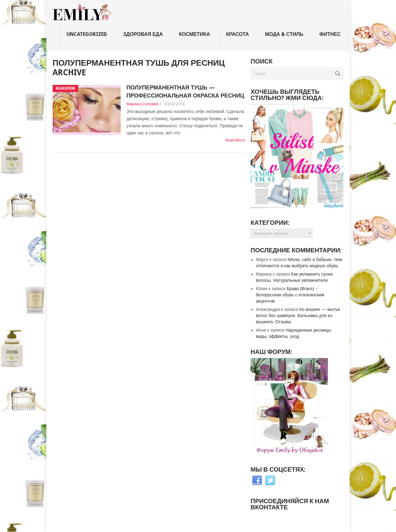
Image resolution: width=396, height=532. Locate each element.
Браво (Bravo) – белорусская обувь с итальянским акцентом (290, 295)
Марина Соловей (142, 104)
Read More (235, 140)
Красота (237, 34)
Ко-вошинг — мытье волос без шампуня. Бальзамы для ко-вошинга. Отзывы (298, 316)
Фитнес (330, 34)
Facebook (257, 481)
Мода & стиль (284, 34)
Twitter (270, 481)
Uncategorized (87, 34)
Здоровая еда (143, 34)
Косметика (194, 34)
